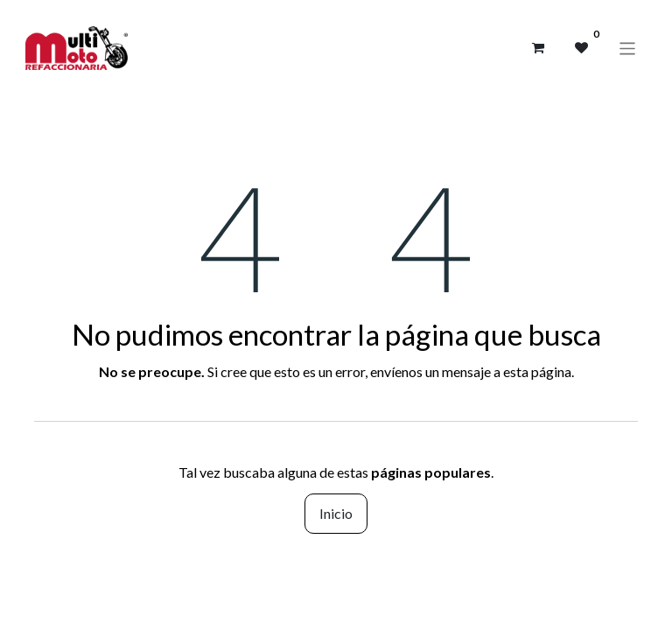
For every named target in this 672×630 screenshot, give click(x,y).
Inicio (336, 513)
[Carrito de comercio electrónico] (538, 48)
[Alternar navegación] (628, 48)
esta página (537, 371)
